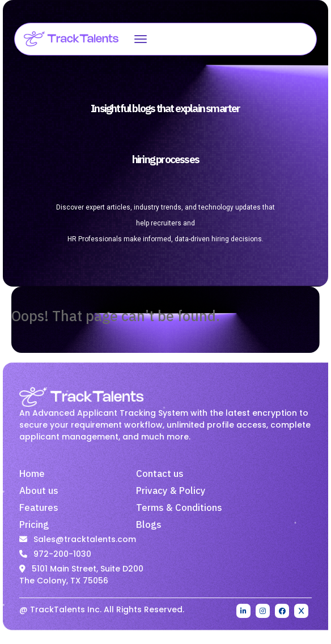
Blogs (149, 525)
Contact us (160, 474)
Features (39, 508)
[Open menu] (141, 39)
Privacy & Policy (171, 491)
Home (32, 474)
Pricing (34, 525)
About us (39, 491)
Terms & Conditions (179, 508)
